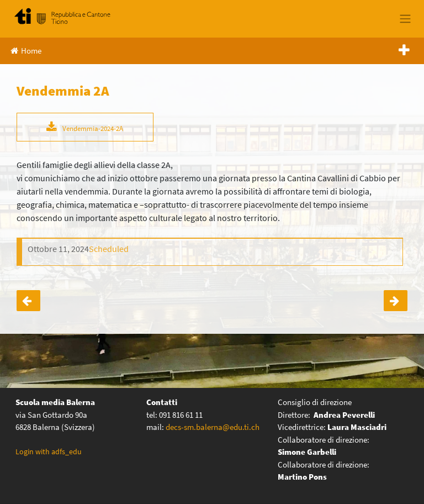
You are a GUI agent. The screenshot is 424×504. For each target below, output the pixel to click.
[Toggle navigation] (405, 19)
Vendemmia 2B (396, 301)
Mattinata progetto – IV (28, 301)
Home (26, 51)
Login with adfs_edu (49, 452)
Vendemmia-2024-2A (93, 128)
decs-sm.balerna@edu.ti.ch (213, 427)
